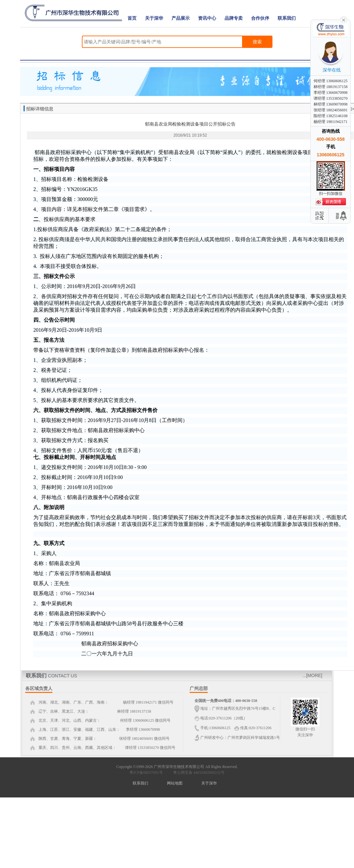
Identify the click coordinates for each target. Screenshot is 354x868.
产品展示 (181, 18)
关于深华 (154, 18)
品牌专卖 (234, 18)
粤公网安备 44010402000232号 (197, 773)
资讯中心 (207, 18)
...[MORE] (312, 675)
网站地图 (175, 783)
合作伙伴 (260, 18)
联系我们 (287, 18)
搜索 (257, 42)
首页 (132, 18)
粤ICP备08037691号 (146, 773)
